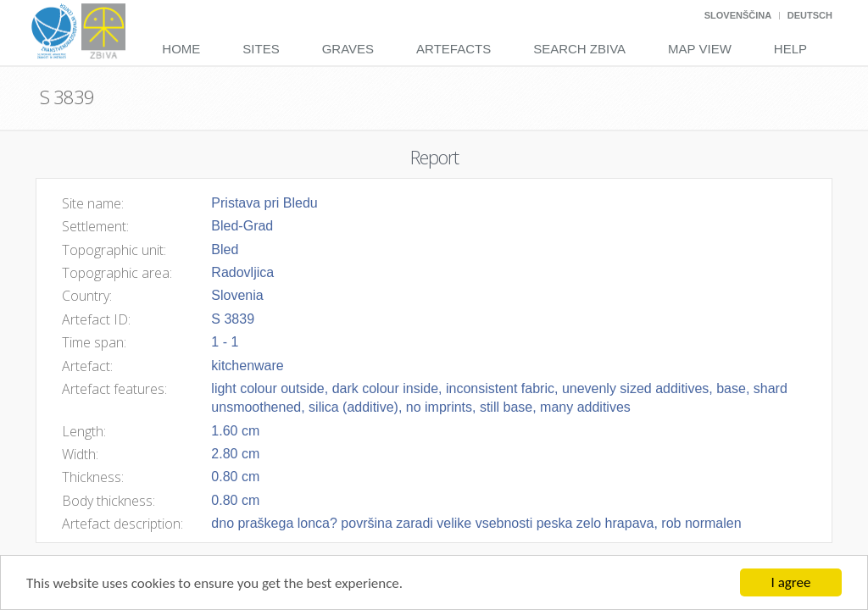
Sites (261, 49)
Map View (700, 49)
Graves (348, 49)
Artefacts (453, 49)
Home (181, 49)
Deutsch (810, 15)
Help (790, 49)
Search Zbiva (579, 49)
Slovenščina (738, 15)
